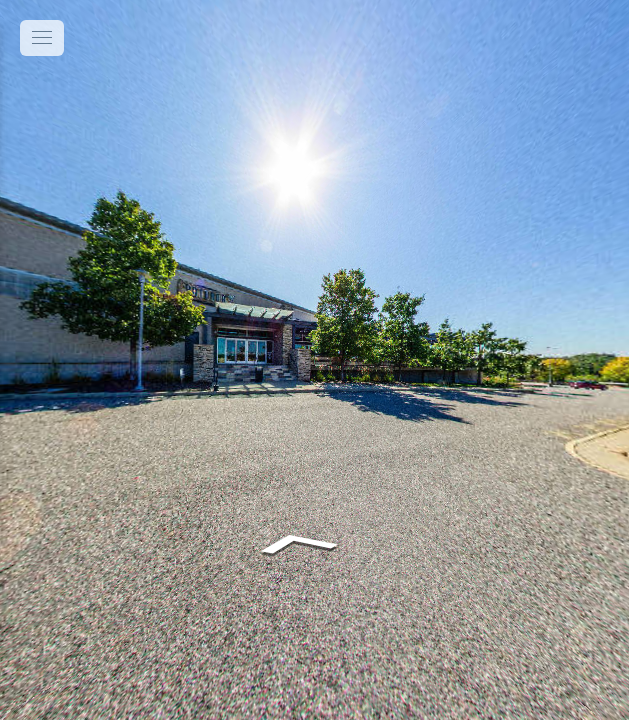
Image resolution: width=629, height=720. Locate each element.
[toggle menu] (42, 38)
